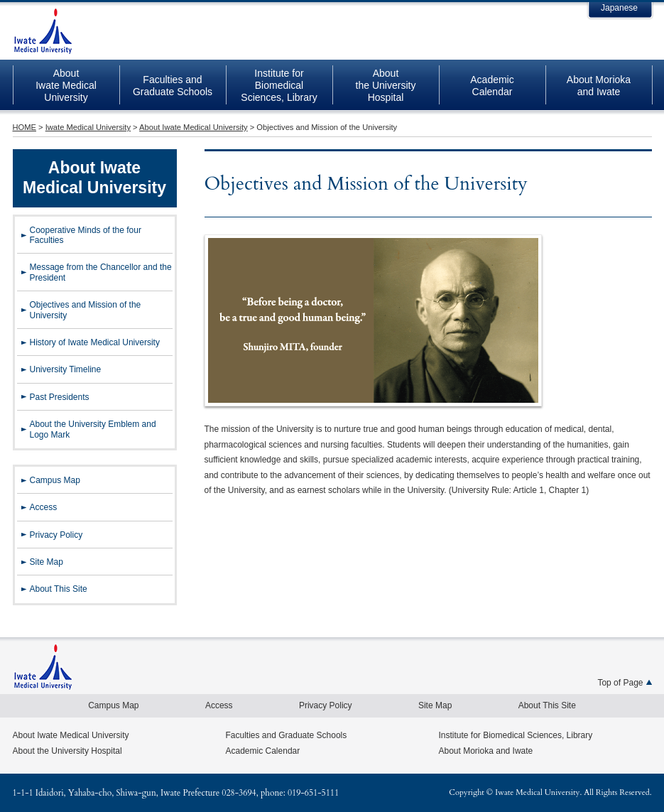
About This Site (59, 589)
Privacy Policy (56, 535)
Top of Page (620, 683)
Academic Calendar (263, 751)
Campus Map (55, 480)
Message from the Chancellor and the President (101, 272)
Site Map (47, 562)
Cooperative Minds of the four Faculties (86, 235)
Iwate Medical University (43, 32)
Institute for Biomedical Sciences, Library (516, 735)
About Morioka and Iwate (486, 751)
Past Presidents (60, 397)
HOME (25, 127)
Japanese (619, 8)
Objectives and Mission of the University (86, 310)
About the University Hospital (67, 751)
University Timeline (66, 369)
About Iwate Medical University (194, 127)
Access (44, 507)
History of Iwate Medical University (95, 342)
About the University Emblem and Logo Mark (93, 429)
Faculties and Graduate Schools (287, 735)
